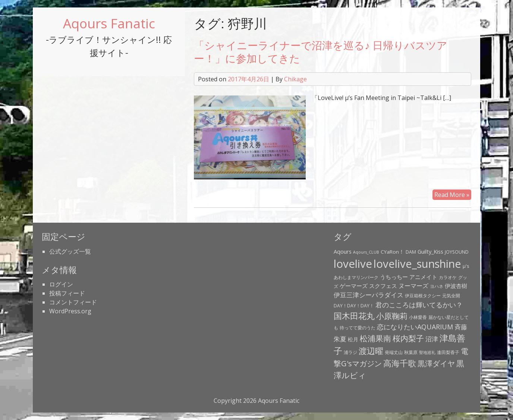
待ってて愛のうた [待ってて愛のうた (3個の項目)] (358, 328)
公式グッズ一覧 (70, 251)
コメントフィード (73, 302)
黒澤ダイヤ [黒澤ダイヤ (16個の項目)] (436, 363)
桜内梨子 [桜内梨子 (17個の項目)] (408, 338)
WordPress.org (70, 311)
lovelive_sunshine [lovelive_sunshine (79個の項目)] (417, 264)
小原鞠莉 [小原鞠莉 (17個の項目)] (392, 316)
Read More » (452, 195)
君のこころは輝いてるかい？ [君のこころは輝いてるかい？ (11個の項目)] (419, 305)
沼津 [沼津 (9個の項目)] (432, 339)
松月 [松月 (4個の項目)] (353, 339)
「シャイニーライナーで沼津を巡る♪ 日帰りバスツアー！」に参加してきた (321, 52)
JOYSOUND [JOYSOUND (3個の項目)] (457, 252)
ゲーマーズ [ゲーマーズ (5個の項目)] (354, 286)
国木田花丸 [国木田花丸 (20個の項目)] (354, 316)
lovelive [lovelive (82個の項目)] (353, 264)
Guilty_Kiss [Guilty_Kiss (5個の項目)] (430, 251)
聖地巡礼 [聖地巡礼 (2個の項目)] (427, 352)
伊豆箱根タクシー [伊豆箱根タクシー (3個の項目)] (423, 296)
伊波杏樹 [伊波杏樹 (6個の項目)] (456, 286)
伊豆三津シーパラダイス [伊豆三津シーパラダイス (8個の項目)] (369, 295)
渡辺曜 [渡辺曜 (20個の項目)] (371, 351)
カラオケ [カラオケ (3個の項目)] (448, 277)
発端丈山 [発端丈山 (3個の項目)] (394, 352)
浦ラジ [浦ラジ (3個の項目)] (350, 352)
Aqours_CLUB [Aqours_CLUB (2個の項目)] (366, 252)
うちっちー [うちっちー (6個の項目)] (394, 277)
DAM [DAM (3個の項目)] (411, 252)
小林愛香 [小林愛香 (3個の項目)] (418, 317)
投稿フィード (67, 293)
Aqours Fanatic (109, 23)
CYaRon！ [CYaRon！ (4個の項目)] (392, 252)
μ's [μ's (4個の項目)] (466, 266)
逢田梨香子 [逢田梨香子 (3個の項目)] (448, 352)
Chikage (295, 79)
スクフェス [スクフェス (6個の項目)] (383, 286)
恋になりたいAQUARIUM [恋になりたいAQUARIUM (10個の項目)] (415, 327)
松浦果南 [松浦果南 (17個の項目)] (375, 338)
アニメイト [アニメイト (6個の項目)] (423, 277)
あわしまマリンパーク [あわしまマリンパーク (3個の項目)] (356, 277)
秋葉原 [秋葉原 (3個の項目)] (411, 352)
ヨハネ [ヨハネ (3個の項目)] (437, 286)
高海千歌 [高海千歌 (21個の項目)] (400, 363)
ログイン (61, 284)
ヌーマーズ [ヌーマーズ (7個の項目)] (413, 286)
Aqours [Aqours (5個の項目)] (343, 251)
